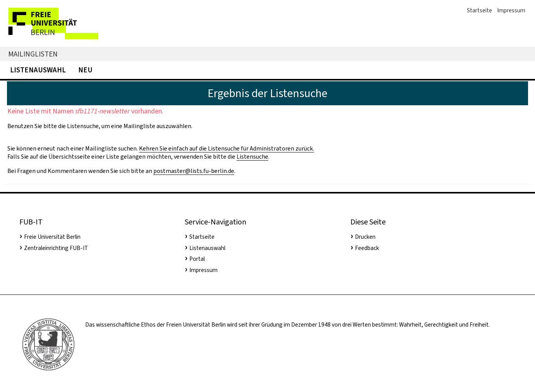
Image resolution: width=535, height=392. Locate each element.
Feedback (367, 248)
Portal (197, 259)
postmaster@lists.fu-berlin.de (194, 171)
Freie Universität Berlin (52, 237)
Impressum (511, 10)
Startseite (479, 10)
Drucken (365, 237)
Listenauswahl (38, 70)
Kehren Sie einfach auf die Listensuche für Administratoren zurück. (226, 148)
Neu (85, 70)
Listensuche (252, 157)
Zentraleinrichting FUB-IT (56, 248)
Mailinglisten (33, 54)
